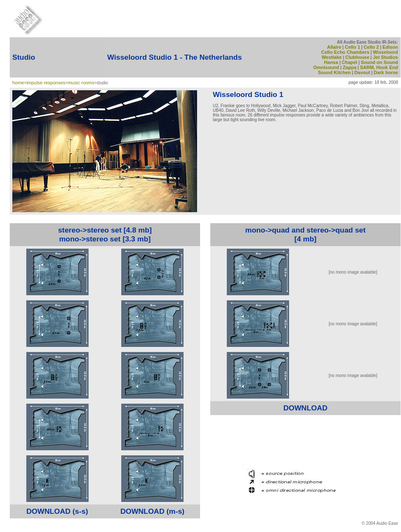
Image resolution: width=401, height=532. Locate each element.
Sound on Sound (379, 62)
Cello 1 (352, 47)
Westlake (332, 57)
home (18, 83)
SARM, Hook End (379, 67)
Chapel (349, 62)
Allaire (334, 47)
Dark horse (386, 72)
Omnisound (326, 67)
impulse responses (46, 83)
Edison (390, 47)
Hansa (331, 62)
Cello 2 (371, 47)
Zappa (349, 67)
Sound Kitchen (334, 72)
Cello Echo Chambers (345, 52)
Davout (362, 72)
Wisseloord (386, 52)
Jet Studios (386, 57)
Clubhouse (358, 57)
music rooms (81, 83)
